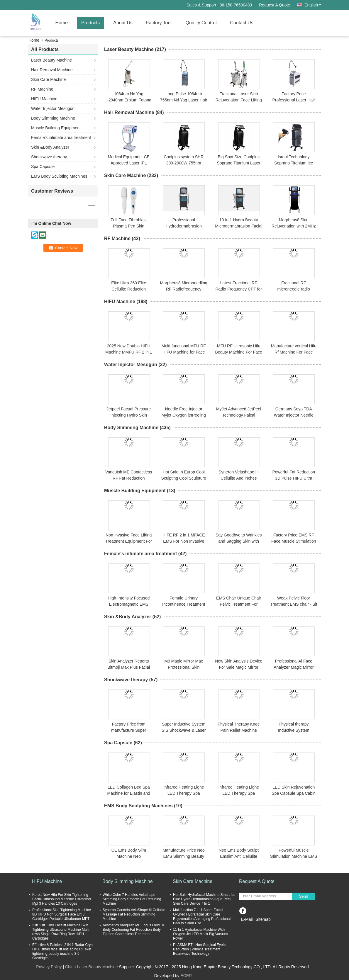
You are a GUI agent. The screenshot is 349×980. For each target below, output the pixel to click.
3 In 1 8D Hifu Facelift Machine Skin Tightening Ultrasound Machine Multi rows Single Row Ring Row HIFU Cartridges (61, 932)
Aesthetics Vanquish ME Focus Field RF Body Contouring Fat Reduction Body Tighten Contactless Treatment (134, 930)
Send (303, 896)
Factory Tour (159, 23)
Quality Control (201, 23)
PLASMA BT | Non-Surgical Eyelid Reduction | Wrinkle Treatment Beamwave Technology (200, 949)
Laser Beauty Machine (51, 60)
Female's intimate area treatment (61, 137)
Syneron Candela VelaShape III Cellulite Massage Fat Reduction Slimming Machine (134, 914)
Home (61, 23)
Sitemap (263, 919)
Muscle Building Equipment (56, 128)
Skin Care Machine (48, 79)
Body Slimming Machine (53, 118)
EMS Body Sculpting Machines (59, 176)
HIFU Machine (44, 99)
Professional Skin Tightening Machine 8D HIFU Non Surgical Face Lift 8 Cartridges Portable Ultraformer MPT (62, 914)
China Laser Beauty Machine (92, 967)
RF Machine (42, 89)
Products (90, 23)
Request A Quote (275, 5)
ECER (186, 976)
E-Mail (247, 919)
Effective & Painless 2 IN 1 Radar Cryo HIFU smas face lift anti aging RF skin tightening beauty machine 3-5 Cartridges (62, 951)
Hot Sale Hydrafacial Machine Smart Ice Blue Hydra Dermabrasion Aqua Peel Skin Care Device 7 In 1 (204, 899)
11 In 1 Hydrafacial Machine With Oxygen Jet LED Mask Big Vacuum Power (200, 934)
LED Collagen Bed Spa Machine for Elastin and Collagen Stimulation (129, 793)
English (313, 5)
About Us (123, 23)
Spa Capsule (43, 167)
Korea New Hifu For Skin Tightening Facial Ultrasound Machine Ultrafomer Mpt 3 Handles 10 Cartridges (62, 899)
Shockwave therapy (49, 157)
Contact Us (242, 23)
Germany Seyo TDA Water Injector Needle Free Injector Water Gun (294, 415)
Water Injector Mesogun (53, 108)
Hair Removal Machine (52, 70)
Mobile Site (251, 927)
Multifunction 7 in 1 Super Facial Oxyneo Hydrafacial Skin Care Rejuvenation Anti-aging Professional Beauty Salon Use (202, 917)
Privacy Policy (49, 967)
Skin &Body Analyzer (50, 147)
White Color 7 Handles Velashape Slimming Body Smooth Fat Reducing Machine (132, 899)
